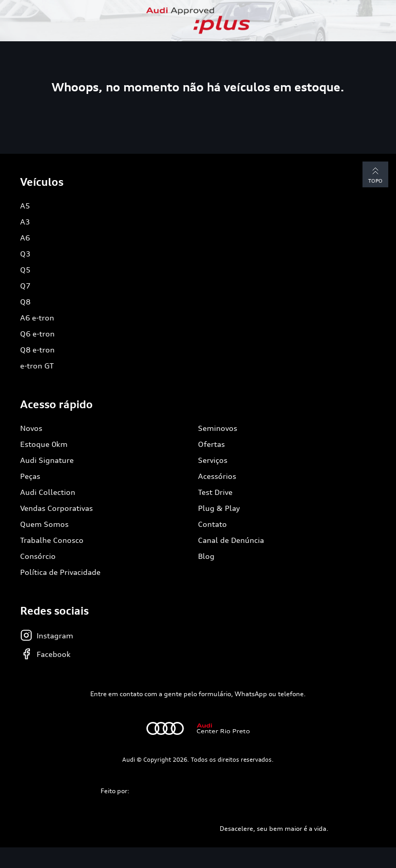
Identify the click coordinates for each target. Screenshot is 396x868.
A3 (25, 222)
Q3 (25, 254)
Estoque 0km (44, 444)
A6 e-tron (37, 318)
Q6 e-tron (37, 334)
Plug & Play (219, 508)
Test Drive (215, 492)
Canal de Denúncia (231, 540)
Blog (206, 556)
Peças (30, 476)
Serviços (213, 460)
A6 (25, 238)
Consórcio (38, 556)
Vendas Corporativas (56, 508)
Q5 (25, 270)
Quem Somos (44, 524)
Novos (31, 428)
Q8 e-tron (37, 350)
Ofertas (211, 444)
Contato (212, 524)
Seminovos (218, 428)
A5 (25, 206)
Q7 (25, 286)
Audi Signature (47, 460)
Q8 (25, 302)
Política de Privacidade (60, 572)
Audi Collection (48, 492)
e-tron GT (37, 366)
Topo (375, 174)
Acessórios (217, 476)
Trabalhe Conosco (52, 540)
